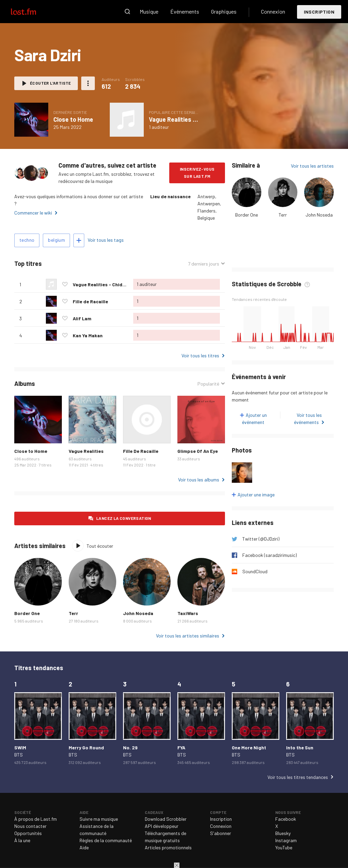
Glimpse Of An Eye (198, 451)
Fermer (177, 865)
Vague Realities (86, 451)
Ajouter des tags (79, 240)
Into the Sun (300, 747)
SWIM (20, 747)
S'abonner (221, 833)
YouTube (284, 847)
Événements (185, 11)
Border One (247, 215)
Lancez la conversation (124, 518)
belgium (56, 240)
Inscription (319, 12)
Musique (149, 11)
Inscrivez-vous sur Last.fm (197, 173)
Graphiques (224, 11)
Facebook (286, 819)
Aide (84, 847)
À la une (22, 840)
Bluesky (283, 833)
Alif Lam (82, 318)
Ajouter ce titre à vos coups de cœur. (65, 284)
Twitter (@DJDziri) (261, 539)
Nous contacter (30, 826)
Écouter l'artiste (50, 83)
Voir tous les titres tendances (298, 777)
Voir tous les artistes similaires (188, 636)
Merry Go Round (86, 747)
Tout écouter (100, 546)
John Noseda (319, 215)
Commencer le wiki (33, 213)
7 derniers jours (204, 264)
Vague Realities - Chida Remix (190, 119)
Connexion (273, 11)
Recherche (127, 12)
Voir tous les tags (106, 240)
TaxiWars (188, 613)
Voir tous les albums (199, 480)
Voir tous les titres (200, 355)
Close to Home (73, 119)
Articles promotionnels (168, 847)
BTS (19, 755)
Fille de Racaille (90, 301)
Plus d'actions (88, 83)
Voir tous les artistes (312, 166)
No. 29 (130, 747)
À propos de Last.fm (36, 819)
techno (27, 240)
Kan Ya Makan (88, 335)
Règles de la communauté (106, 840)
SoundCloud (255, 571)
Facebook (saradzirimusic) (269, 555)
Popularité (208, 384)
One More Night (249, 747)
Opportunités (28, 833)
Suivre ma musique (99, 819)
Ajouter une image (256, 495)
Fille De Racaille (141, 451)
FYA (181, 747)
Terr (283, 215)
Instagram (286, 840)
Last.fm (31, 12)
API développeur (162, 826)
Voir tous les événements (308, 419)
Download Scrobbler (166, 819)
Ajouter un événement (254, 419)
